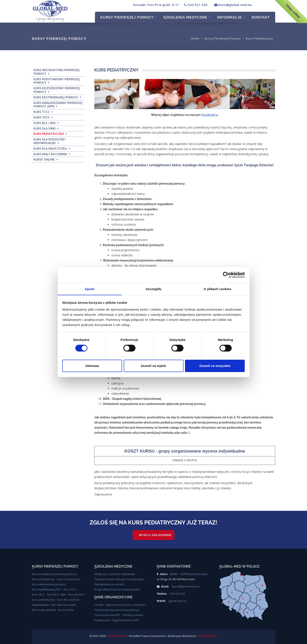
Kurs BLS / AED (56, 595)
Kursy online (66, 610)
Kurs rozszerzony (68, 579)
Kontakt (261, 17)
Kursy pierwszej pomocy (129, 17)
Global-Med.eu (117, 636)
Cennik (99, 605)
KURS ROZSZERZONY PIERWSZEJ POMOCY (57, 90)
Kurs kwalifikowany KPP (47, 589)
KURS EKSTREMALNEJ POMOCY (56, 97)
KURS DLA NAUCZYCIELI (50, 148)
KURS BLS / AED (45, 123)
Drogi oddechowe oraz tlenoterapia (117, 589)
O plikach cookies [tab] (218, 289)
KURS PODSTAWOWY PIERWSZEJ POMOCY (57, 81)
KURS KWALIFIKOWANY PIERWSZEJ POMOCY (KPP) (58, 105)
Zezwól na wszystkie (215, 366)
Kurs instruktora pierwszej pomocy (54, 574)
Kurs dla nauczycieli (63, 605)
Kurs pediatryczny (260, 38)
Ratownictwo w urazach (109, 584)
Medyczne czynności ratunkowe (115, 574)
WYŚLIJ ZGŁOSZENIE (155, 535)
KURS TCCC (42, 112)
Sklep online (293, 11)
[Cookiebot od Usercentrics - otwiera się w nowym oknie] (226, 275)
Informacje (231, 17)
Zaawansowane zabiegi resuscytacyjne (119, 579)
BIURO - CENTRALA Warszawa (189, 574)
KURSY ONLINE (44, 159)
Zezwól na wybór (153, 366)
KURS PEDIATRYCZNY (49, 134)
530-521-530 (195, 5)
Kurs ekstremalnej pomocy (49, 584)
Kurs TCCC (70, 589)
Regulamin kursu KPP (126, 620)
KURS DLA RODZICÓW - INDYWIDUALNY (50, 141)
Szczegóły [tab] (153, 289)
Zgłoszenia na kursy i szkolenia (125, 605)
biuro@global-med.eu (233, 5)
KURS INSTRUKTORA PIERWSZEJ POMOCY (57, 72)
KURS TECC (42, 117)
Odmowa (92, 366)
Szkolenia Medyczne (187, 17)
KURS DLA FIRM (44, 128)
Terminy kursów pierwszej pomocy (116, 610)
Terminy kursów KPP (107, 615)
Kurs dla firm (76, 595)
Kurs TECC (38, 595)
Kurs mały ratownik (44, 610)
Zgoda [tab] (90, 289)
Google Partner (208, 636)
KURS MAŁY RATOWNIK (50, 154)
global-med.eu (178, 601)
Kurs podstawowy (43, 579)
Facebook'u (209, 115)
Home (195, 38)
